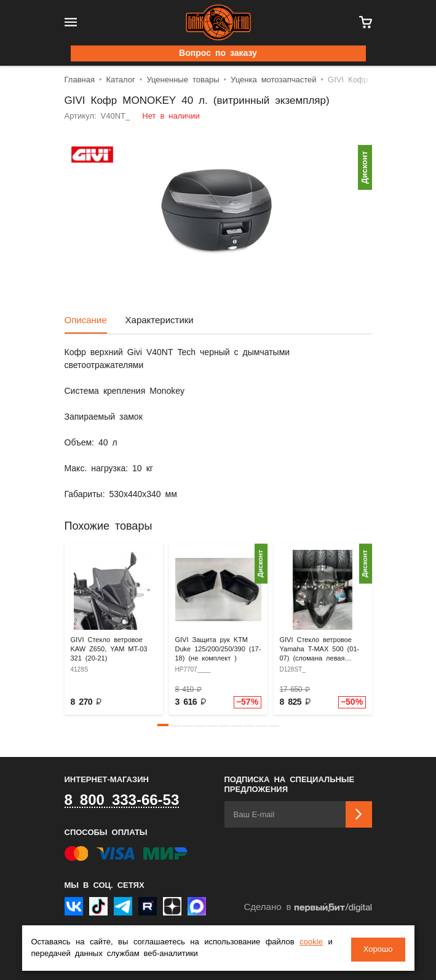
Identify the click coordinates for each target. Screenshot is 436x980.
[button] (163, 725)
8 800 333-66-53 (122, 801)
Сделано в (307, 908)
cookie (311, 943)
